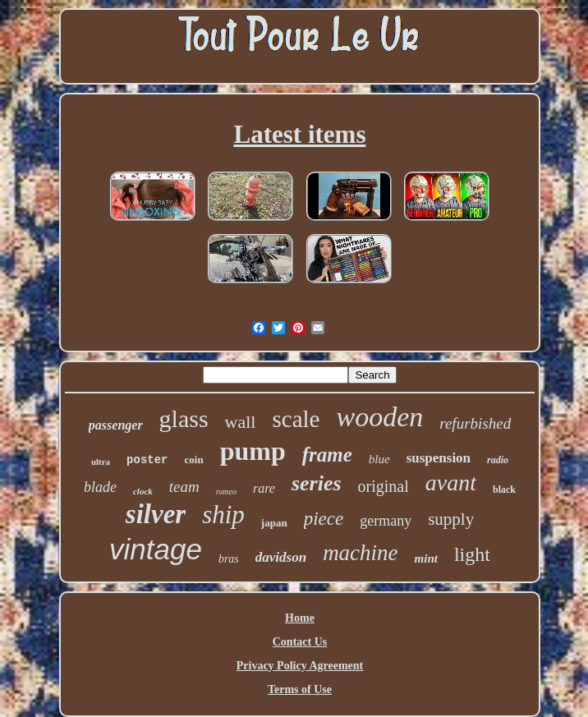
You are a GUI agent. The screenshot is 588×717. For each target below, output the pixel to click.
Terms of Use (300, 689)
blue (379, 459)
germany (386, 521)
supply (451, 519)
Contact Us (300, 642)
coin (194, 460)
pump (253, 451)
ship (223, 515)
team (184, 487)
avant (451, 483)
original (384, 486)
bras (229, 559)
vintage (156, 549)
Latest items (300, 134)
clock (143, 491)
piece (324, 519)
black (504, 489)
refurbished (475, 423)
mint (426, 558)
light (472, 554)
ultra (101, 462)
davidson (281, 557)
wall (241, 422)
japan (274, 523)
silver (156, 514)
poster (147, 460)
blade (100, 487)
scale (296, 419)
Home (300, 618)
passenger (116, 425)
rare (264, 488)
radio (498, 460)
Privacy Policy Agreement (300, 666)
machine (360, 553)
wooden (379, 417)
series (317, 483)
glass (184, 418)
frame (327, 455)
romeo (226, 492)
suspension (439, 458)
